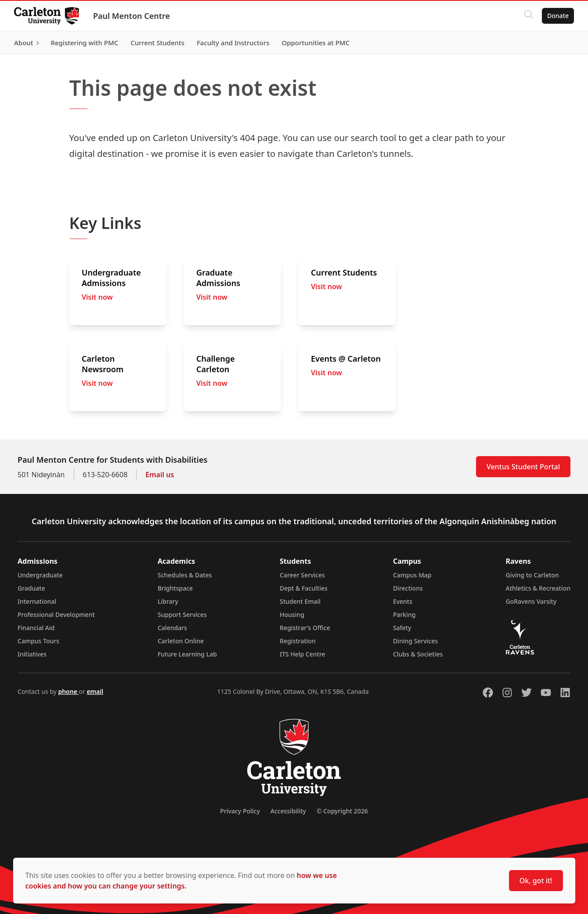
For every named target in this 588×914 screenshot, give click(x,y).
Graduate (31, 588)
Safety (402, 628)
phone (68, 691)
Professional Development (56, 615)
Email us (160, 475)
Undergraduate (40, 575)
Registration (298, 641)
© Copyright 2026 (342, 811)
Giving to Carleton (532, 575)
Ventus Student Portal (523, 467)
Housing (292, 615)
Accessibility (288, 811)
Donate (558, 16)
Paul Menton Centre (132, 16)
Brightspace (175, 588)
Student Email (300, 601)
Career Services (302, 575)
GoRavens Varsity (531, 601)
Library (168, 601)
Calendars (172, 628)
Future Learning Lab (187, 654)
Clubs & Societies (418, 654)
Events (403, 601)
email (95, 691)
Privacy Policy (240, 811)
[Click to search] (529, 16)
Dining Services (415, 641)
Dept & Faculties (304, 588)
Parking (404, 615)
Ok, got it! (536, 881)
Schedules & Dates (185, 575)
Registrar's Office (305, 628)
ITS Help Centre (303, 654)
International (37, 601)
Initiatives (32, 654)
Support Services (182, 615)
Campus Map (412, 575)
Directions (408, 588)
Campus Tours (38, 641)
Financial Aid (36, 628)
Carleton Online (181, 641)
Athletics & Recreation (538, 588)
